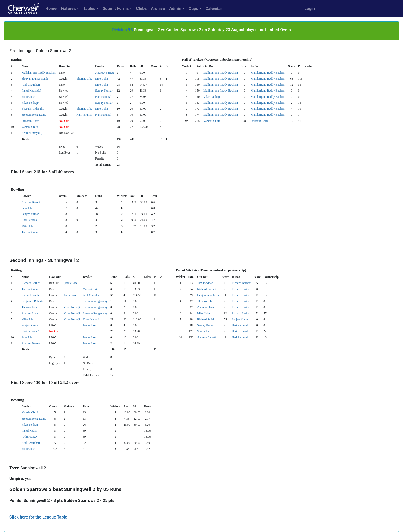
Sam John (27, 208)
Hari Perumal (103, 97)
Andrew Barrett (105, 73)
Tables (89, 8)
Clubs (141, 8)
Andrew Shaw (206, 307)
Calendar (214, 8)
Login (310, 8)
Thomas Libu (84, 79)
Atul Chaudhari (31, 85)
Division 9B (122, 30)
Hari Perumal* (30, 331)
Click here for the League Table (38, 517)
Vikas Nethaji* (30, 103)
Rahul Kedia (29, 431)
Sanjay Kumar (104, 91)
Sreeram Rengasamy (34, 115)
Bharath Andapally (33, 109)
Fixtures (68, 8)
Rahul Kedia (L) (31, 91)
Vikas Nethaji (212, 97)
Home (51, 8)
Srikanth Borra (30, 121)
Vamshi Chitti (212, 121)
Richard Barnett (31, 283)
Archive (158, 8)
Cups (193, 8)
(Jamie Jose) (71, 283)
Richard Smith (240, 289)
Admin (175, 8)
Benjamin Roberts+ (33, 301)
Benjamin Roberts (208, 295)
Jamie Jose (28, 97)
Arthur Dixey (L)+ (33, 133)
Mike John (102, 79)
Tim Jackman (30, 232)
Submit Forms (116, 8)
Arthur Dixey (30, 437)
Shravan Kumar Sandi (35, 79)
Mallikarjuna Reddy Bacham (39, 73)
